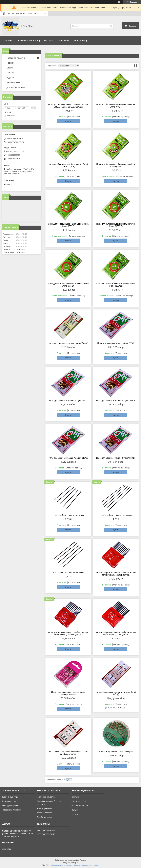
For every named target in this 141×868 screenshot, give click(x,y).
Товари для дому (44, 808)
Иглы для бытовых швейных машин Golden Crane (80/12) (68, 225)
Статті (10, 68)
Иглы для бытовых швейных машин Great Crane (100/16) (116, 225)
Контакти (64, 41)
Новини (10, 63)
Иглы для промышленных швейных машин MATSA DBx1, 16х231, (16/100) (68, 633)
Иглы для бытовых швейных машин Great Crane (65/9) (116, 165)
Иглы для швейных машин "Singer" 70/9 (116, 343)
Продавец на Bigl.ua (70, 863)
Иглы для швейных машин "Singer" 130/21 (116, 458)
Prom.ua (83, 860)
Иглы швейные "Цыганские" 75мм (68, 515)
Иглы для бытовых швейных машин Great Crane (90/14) (116, 106)
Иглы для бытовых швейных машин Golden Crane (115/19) (68, 285)
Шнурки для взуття (10, 801)
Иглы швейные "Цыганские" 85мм (68, 573)
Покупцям (80, 41)
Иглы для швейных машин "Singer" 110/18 (68, 458)
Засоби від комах (44, 817)
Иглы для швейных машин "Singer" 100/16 (116, 401)
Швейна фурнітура (10, 797)
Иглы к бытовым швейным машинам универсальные (68, 693)
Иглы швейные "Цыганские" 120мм (116, 515)
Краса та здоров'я (45, 813)
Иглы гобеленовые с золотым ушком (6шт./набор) (116, 693)
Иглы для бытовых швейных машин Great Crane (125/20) (68, 165)
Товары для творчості (12, 810)
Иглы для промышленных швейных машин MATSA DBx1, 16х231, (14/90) (116, 574)
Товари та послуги (28, 41)
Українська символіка (46, 797)
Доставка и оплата (16, 87)
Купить (68, 121)
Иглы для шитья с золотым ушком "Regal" (68, 343)
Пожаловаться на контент (62, 865)
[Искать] (111, 26)
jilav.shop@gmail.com (15, 151)
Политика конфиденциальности (86, 865)
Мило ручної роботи (11, 806)
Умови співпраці (79, 801)
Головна (7, 41)
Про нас (49, 41)
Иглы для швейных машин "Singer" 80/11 (68, 401)
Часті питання (13, 82)
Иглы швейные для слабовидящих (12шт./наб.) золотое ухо (68, 753)
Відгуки (10, 77)
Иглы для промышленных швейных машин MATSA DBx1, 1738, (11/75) (116, 633)
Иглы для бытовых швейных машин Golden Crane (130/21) (116, 285)
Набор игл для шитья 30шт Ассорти (116, 752)
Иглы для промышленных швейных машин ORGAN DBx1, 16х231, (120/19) (68, 106)
